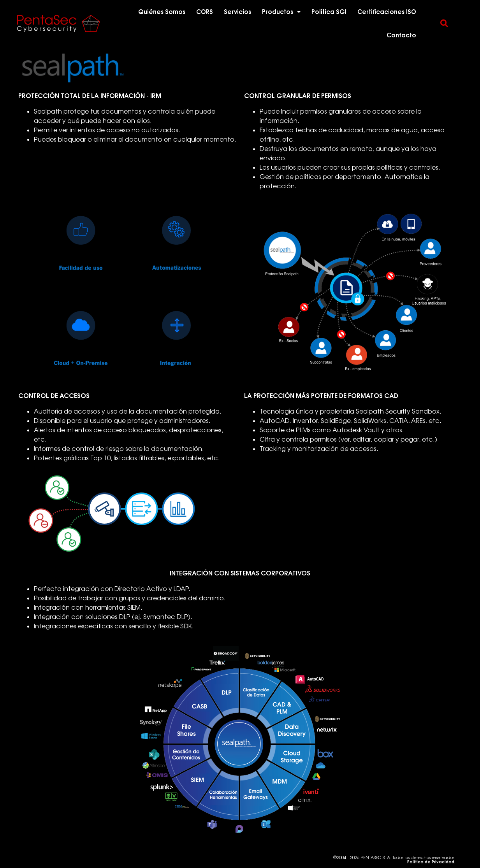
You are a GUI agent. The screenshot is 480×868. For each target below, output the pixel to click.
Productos (281, 12)
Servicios (237, 12)
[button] (444, 23)
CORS (205, 12)
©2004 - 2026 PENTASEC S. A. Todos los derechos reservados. (394, 860)
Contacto (401, 35)
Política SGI (329, 12)
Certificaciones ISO (387, 12)
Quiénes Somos (162, 12)
